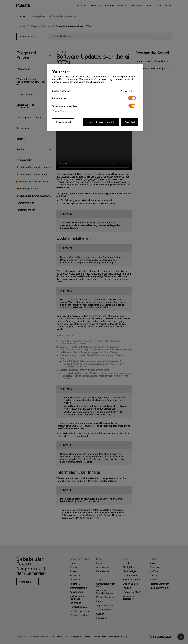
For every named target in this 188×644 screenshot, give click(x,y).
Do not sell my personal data (101, 122)
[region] (95, 98)
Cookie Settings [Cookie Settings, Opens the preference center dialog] (60, 111)
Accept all (130, 122)
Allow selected (63, 122)
